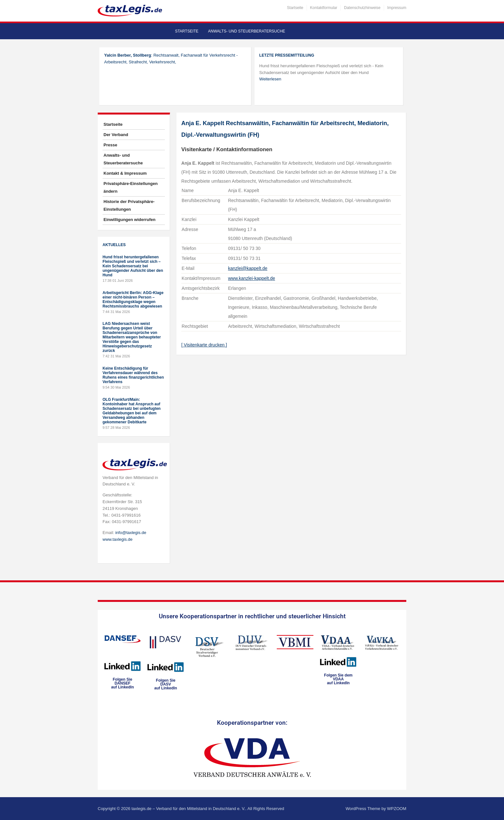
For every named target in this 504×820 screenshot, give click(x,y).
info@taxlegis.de (131, 533)
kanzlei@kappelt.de (248, 268)
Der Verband (116, 135)
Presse (110, 145)
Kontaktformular (324, 8)
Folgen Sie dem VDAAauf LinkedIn (338, 679)
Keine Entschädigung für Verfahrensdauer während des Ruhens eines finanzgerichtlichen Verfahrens (133, 375)
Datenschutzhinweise (362, 8)
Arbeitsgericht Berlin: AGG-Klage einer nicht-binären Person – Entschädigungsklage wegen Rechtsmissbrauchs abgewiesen (133, 299)
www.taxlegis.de (117, 539)
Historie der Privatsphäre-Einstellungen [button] (129, 205)
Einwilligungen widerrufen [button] (130, 220)
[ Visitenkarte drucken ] (204, 345)
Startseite (295, 8)
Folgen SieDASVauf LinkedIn (166, 684)
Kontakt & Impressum (125, 173)
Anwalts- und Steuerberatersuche (247, 31)
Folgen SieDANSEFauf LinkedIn (123, 683)
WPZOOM (397, 809)
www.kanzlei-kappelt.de (251, 278)
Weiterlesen (270, 79)
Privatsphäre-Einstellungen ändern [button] (130, 187)
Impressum (397, 8)
